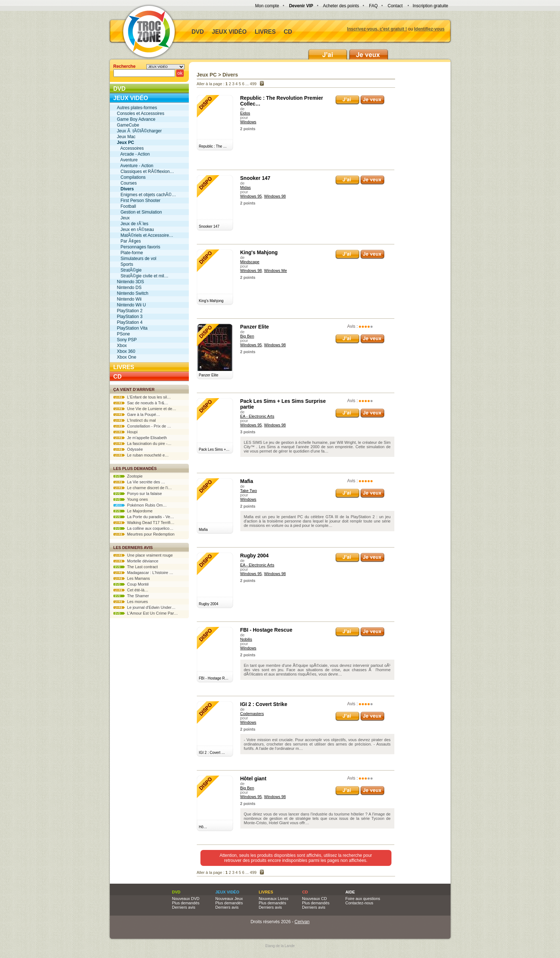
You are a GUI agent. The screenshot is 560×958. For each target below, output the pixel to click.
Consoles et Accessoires (141, 113)
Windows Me (276, 271)
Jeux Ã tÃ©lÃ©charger (140, 131)
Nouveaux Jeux (229, 899)
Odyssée (128, 449)
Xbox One (127, 357)
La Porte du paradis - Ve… (144, 517)
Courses (127, 183)
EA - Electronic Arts (257, 416)
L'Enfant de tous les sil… (142, 397)
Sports (125, 264)
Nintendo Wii (129, 299)
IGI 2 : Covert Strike (264, 704)
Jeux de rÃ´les (133, 224)
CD (288, 32)
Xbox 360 (126, 351)
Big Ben (247, 336)
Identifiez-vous (429, 29)
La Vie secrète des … (139, 482)
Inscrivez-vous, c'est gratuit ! (377, 29)
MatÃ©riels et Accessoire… (145, 235)
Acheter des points (341, 6)
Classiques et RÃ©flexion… (146, 172)
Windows (248, 122)
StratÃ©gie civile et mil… (143, 276)
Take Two (249, 491)
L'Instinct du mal (135, 420)
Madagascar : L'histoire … (144, 573)
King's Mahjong (259, 252)
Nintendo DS (129, 288)
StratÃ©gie (129, 270)
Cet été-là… (131, 590)
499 (253, 84)
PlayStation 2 (130, 311)
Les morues (131, 602)
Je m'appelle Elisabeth (140, 438)
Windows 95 (251, 196)
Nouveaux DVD (186, 899)
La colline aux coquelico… (144, 528)
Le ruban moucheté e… (141, 455)
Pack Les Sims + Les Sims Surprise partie (283, 404)
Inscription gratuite (430, 6)
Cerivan (302, 922)
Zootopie (128, 476)
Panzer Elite (255, 327)
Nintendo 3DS (131, 282)
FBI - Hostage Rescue (266, 630)
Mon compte (267, 6)
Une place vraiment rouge (143, 555)
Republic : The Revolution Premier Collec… (282, 101)
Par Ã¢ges (129, 241)
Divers (230, 75)
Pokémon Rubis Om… (140, 505)
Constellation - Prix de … (142, 426)
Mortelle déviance (136, 561)
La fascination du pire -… (142, 443)
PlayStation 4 (130, 322)
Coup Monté (131, 584)
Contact (395, 6)
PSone (124, 334)
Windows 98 (275, 196)
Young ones (131, 499)
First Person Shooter (139, 201)
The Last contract (136, 567)
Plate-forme (130, 253)
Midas (246, 187)
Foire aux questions (363, 899)
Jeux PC (207, 75)
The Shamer (131, 596)
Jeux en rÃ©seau (136, 230)
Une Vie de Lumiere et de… (145, 409)
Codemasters (252, 714)
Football (127, 206)
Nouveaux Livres (274, 899)
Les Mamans (132, 578)
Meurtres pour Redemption (144, 534)
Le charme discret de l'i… (143, 488)
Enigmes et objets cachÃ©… (147, 195)
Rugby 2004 (255, 556)
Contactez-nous (359, 903)
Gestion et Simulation (140, 212)
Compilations (131, 177)
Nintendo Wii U (132, 305)
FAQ (373, 6)
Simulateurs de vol (137, 259)
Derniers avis (184, 907)
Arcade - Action (134, 154)
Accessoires (130, 148)
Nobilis (246, 639)
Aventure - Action (135, 166)
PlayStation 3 (130, 317)
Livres (265, 32)
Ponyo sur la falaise (138, 494)
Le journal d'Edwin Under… (145, 607)
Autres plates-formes (137, 108)
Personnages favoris (139, 247)
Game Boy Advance (136, 119)
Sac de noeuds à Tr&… (141, 403)
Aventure (127, 160)
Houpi (126, 432)
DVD (198, 32)
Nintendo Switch (133, 293)
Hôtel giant (253, 779)
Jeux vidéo (229, 32)
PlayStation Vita (132, 328)
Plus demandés (186, 903)
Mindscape (250, 262)
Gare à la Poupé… (137, 414)
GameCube (128, 125)
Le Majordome (133, 511)
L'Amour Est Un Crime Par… (146, 613)
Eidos (245, 113)
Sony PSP (127, 340)
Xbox (122, 346)
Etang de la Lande (280, 946)
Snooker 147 (255, 178)
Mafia (247, 481)
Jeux (123, 218)
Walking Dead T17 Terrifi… (144, 523)
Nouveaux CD (314, 899)
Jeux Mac (126, 137)
